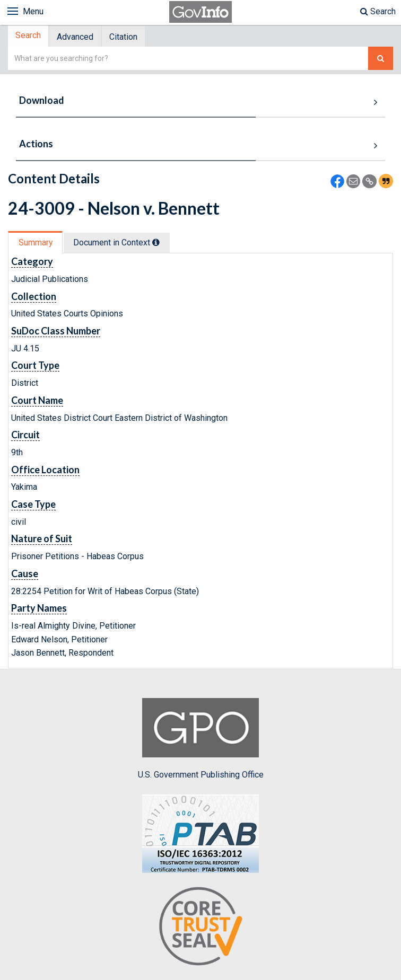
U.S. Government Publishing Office (201, 740)
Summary (36, 244)
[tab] (30, 37)
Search (378, 11)
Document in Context (120, 244)
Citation (129, 37)
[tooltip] (160, 243)
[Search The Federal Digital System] (381, 60)
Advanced (78, 37)
